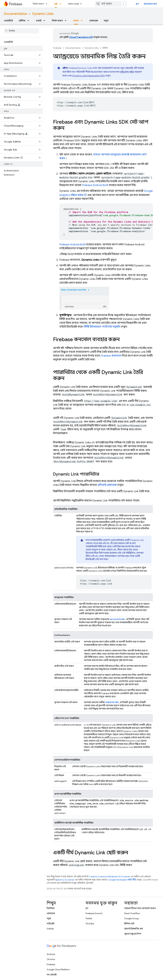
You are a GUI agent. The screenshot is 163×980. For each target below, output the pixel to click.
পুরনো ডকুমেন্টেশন (133, 934)
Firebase (57, 48)
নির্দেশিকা (51, 908)
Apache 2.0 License (65, 880)
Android (51, 954)
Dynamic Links (43, 14)
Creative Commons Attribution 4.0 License (109, 877)
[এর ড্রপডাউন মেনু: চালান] (83, 21)
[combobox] (111, 4)
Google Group (131, 918)
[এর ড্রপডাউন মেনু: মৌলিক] (29, 21)
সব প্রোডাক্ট (52, 975)
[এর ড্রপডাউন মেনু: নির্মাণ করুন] (47, 4)
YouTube (90, 924)
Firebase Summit (94, 913)
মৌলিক (22, 21)
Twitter (89, 918)
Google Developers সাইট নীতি (122, 880)
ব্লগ (137, 4)
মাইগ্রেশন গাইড (127, 72)
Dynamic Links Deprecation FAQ (89, 76)
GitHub (50, 929)
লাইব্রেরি (50, 924)
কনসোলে (111, 356)
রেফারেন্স (94, 21)
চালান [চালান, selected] (76, 21)
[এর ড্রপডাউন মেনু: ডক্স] (61, 4)
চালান (105, 48)
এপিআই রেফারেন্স (107, 485)
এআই (39, 21)
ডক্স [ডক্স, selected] (56, 4)
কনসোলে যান (150, 4)
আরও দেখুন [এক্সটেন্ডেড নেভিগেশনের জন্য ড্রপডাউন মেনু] (73, 4)
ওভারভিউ (8, 21)
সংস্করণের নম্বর (112, 702)
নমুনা (106, 21)
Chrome (51, 959)
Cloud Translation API (81, 37)
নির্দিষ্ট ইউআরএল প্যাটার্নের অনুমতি (102, 327)
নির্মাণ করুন (38, 4)
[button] (19, 55)
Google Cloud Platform (58, 969)
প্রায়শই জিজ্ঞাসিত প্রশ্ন (134, 929)
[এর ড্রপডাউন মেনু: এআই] (45, 21)
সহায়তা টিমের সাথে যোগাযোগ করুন (140, 908)
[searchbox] (21, 31)
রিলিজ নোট (129, 924)
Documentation (16, 14)
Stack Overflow (132, 913)
